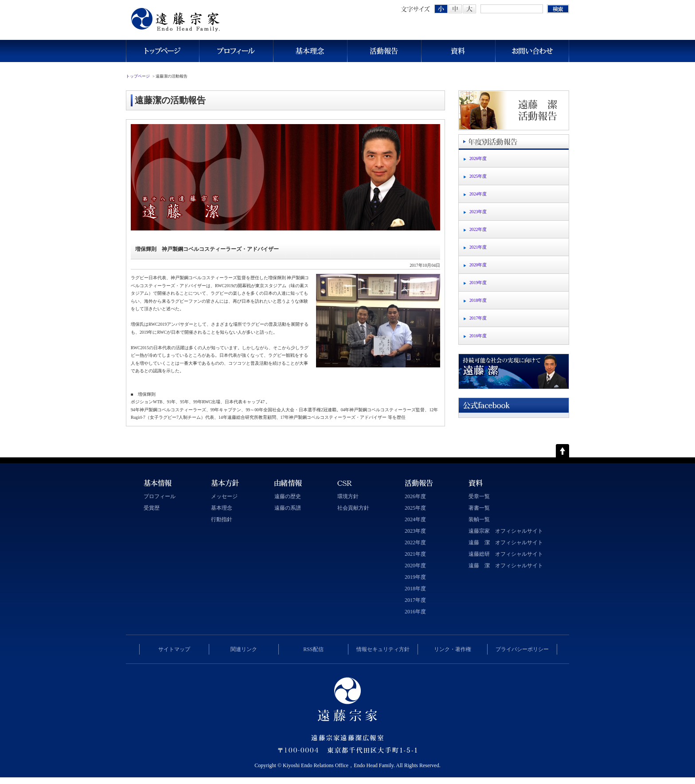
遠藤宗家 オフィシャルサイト (506, 531)
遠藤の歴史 (288, 496)
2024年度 (478, 194)
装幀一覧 (479, 519)
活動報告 (384, 51)
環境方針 (348, 496)
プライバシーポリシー (522, 649)
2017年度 (478, 318)
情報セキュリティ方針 (383, 649)
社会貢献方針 (353, 508)
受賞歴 (152, 508)
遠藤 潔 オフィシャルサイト (506, 542)
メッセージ (224, 496)
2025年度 (478, 176)
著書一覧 (479, 508)
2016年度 (478, 336)
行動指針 (222, 519)
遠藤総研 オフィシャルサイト (506, 554)
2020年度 (478, 265)
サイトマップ (174, 649)
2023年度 (478, 212)
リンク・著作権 (453, 649)
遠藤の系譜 (288, 508)
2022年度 (478, 229)
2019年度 (478, 283)
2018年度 (478, 300)
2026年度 (478, 158)
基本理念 (310, 51)
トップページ (162, 51)
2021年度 (478, 247)
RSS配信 (313, 649)
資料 (458, 51)
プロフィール (236, 51)
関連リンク (244, 649)
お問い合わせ (532, 51)
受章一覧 (479, 496)
